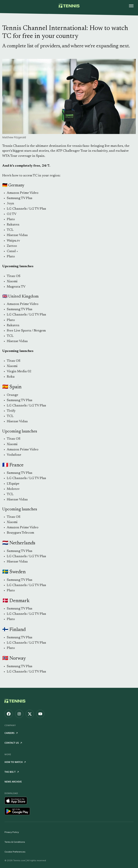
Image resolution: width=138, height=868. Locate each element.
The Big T (12, 772)
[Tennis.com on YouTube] (40, 714)
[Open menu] (131, 6)
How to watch (15, 762)
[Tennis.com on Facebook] (9, 714)
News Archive (13, 782)
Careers (11, 733)
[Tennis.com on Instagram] (19, 714)
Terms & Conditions (15, 842)
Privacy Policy (12, 832)
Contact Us (13, 743)
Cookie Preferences (15, 852)
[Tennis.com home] (69, 6)
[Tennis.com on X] (30, 714)
